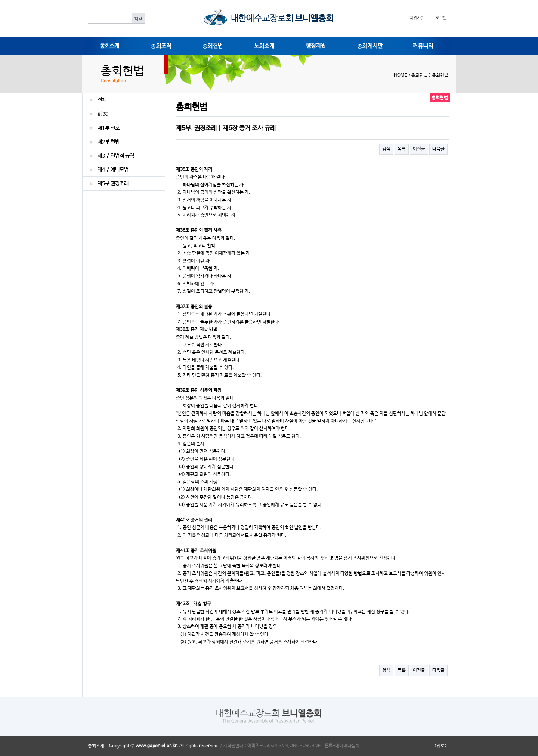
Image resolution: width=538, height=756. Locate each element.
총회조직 (160, 45)
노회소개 (263, 45)
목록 (402, 149)
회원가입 (417, 18)
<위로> (440, 746)
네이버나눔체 (347, 746)
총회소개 (108, 45)
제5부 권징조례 (113, 183)
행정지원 (314, 45)
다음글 (438, 149)
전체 (102, 100)
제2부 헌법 (109, 142)
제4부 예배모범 (113, 170)
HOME (401, 75)
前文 (103, 114)
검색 (386, 149)
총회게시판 (368, 45)
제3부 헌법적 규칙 (116, 156)
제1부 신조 (109, 128)
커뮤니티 (421, 45)
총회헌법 (211, 45)
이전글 (419, 149)
